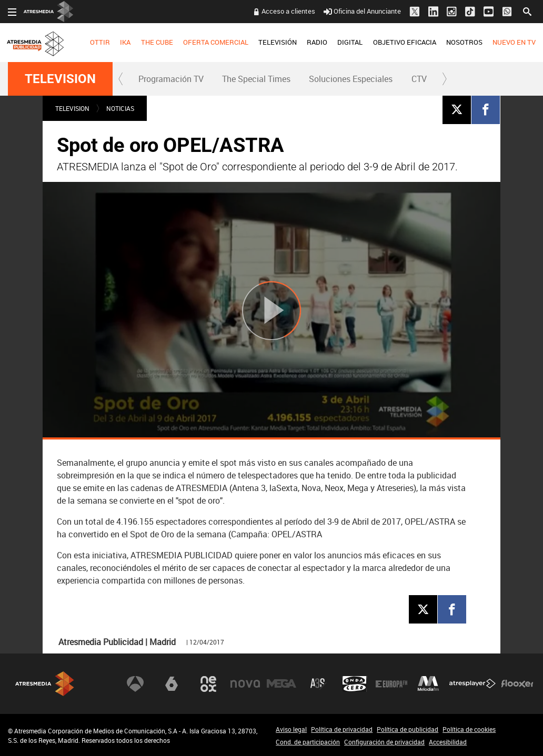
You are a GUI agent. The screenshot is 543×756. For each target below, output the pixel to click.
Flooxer (517, 684)
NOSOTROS (464, 42)
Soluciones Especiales (351, 79)
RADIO (317, 42)
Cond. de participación (308, 742)
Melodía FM (428, 684)
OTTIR (100, 42)
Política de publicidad (408, 729)
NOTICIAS (120, 108)
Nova (245, 684)
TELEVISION (60, 79)
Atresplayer (472, 684)
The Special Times (256, 79)
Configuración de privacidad (384, 742)
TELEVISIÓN (278, 42)
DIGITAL (350, 42)
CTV (419, 79)
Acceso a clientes (288, 11)
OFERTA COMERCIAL (216, 42)
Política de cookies (469, 729)
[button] (121, 79)
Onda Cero (355, 684)
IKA (125, 42)
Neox (208, 684)
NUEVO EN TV (514, 42)
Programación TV (171, 79)
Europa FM (391, 684)
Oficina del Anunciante (362, 11)
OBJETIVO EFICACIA (405, 42)
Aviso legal (291, 729)
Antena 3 (135, 684)
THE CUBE (157, 42)
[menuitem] (100, 43)
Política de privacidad (342, 729)
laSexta (172, 684)
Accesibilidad (448, 742)
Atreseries (318, 684)
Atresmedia (45, 684)
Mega (281, 684)
